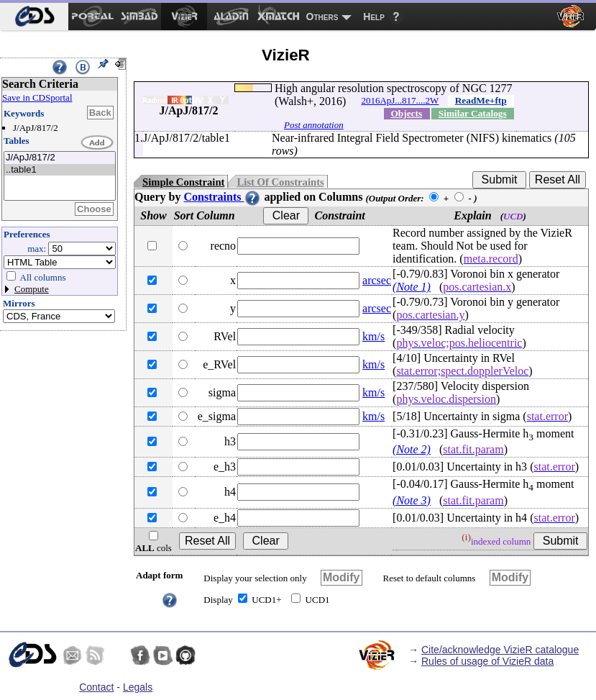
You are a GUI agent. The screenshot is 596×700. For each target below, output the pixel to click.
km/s (373, 336)
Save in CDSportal (37, 97)
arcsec (377, 280)
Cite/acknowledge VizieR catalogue (500, 650)
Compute (32, 289)
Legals (138, 687)
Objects (406, 113)
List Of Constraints (280, 182)
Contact (96, 687)
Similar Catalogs (473, 113)
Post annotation (314, 125)
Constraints (222, 197)
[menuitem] (34, 17)
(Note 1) (412, 287)
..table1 (60, 170)
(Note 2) (412, 449)
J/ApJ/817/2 (60, 158)
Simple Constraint (183, 182)
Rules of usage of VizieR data (487, 661)
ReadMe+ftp (481, 100)
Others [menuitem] (322, 17)
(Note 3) (412, 500)
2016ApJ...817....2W (400, 100)
